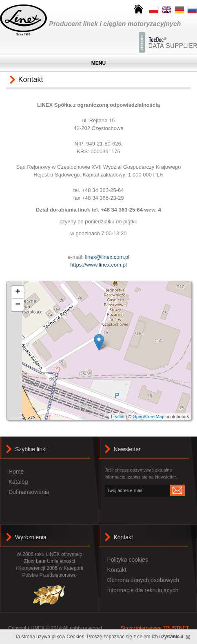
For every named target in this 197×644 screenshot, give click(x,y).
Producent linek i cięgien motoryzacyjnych (115, 24)
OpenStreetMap (148, 417)
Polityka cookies (128, 560)
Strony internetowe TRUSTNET (155, 628)
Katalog (18, 482)
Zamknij (173, 637)
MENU (98, 63)
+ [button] (18, 292)
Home (16, 472)
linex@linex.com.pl (107, 257)
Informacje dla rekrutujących (143, 590)
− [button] (18, 305)
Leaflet (118, 417)
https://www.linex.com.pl (98, 265)
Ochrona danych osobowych (143, 580)
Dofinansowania (29, 492)
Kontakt (123, 537)
